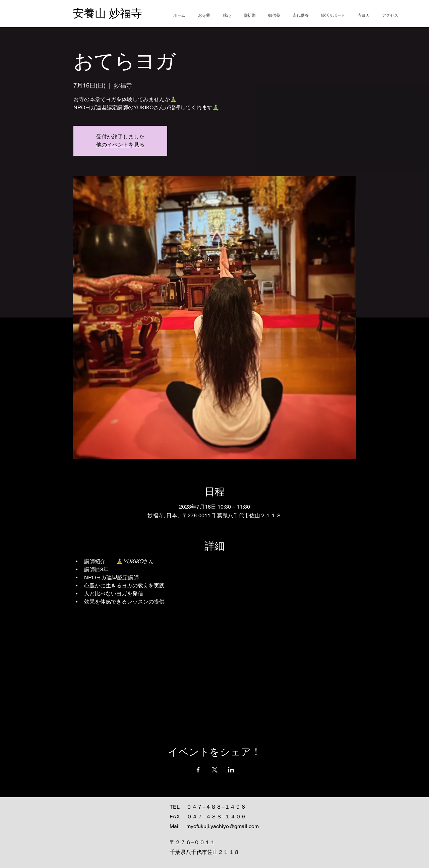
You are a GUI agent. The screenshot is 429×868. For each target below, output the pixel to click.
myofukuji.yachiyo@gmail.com (223, 826)
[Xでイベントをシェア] (215, 770)
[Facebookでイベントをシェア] (198, 770)
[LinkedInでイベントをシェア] (231, 770)
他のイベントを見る (120, 145)
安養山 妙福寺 (107, 13)
